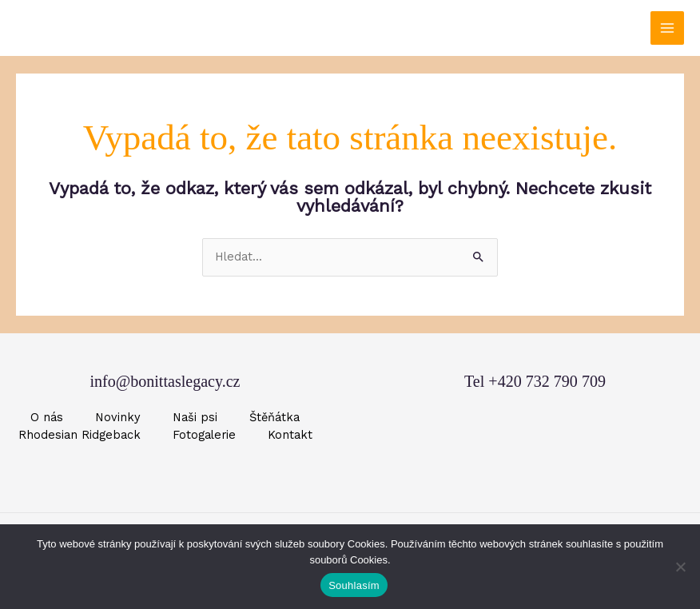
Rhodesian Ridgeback (80, 435)
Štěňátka (274, 417)
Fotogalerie (204, 435)
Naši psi (195, 417)
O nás (47, 417)
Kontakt (290, 435)
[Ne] (680, 567)
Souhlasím (354, 585)
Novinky (118, 417)
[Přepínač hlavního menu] (667, 28)
